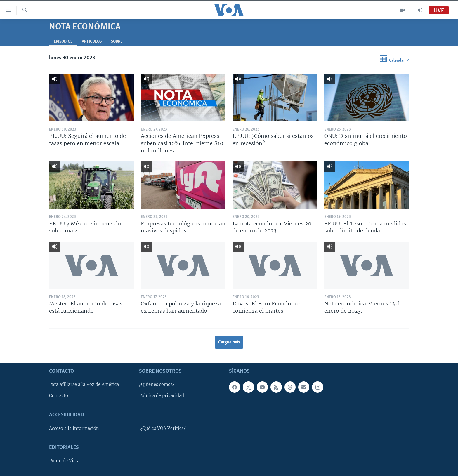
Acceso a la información (74, 428)
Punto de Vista (64, 461)
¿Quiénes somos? (157, 385)
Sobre (117, 42)
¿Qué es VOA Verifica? (163, 428)
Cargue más (229, 342)
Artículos (92, 42)
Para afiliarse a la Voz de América (84, 385)
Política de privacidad (162, 396)
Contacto (59, 396)
